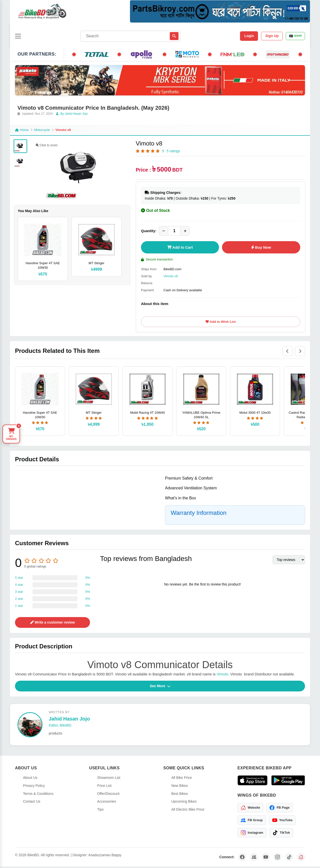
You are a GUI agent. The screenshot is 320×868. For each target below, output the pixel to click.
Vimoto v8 (171, 276)
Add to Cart (180, 247)
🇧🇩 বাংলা (295, 36)
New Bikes (179, 787)
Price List (104, 787)
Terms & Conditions (38, 795)
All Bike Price (181, 779)
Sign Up (272, 36)
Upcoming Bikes (184, 803)
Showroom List (109, 779)
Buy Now (261, 247)
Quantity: (149, 231)
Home (22, 130)
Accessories (107, 803)
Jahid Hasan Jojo (69, 720)
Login (249, 36)
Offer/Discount (108, 795)
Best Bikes (179, 795)
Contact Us (32, 803)
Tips (100, 811)
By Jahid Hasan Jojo (72, 114)
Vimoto (222, 676)
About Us (30, 779)
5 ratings (173, 151)
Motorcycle (42, 130)
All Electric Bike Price (188, 811)
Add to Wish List (220, 322)
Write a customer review (53, 624)
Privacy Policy (34, 787)
